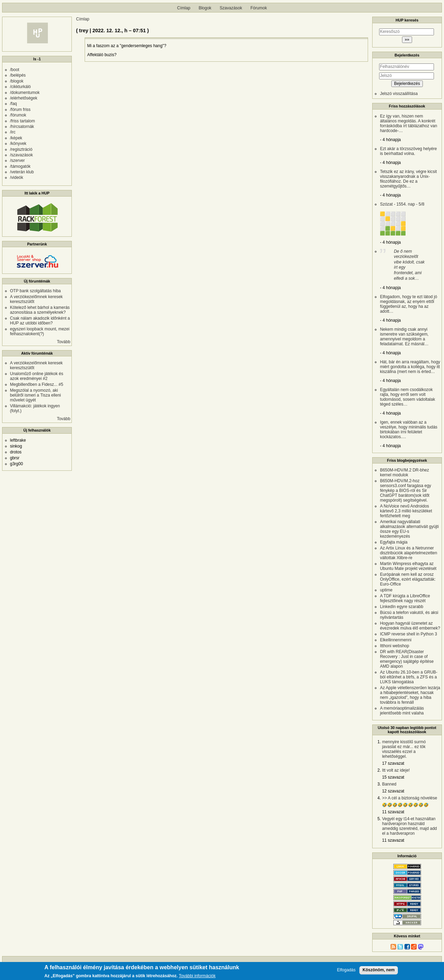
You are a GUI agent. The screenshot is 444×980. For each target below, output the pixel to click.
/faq (14, 104)
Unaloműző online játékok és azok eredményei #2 (37, 376)
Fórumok (259, 8)
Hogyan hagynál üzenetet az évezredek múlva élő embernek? (410, 626)
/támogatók (20, 166)
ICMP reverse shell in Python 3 (408, 634)
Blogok (205, 8)
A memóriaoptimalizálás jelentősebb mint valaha (402, 711)
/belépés (18, 75)
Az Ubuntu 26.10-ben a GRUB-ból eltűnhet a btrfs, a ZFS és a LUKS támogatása (408, 677)
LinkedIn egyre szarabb (402, 607)
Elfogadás (346, 972)
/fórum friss (20, 110)
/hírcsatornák (22, 127)
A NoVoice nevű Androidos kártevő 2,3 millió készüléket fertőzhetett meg (406, 511)
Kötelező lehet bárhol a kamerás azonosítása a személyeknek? (40, 310)
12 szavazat (393, 791)
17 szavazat (393, 763)
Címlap (184, 8)
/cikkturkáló (20, 87)
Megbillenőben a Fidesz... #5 (37, 384)
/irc (13, 132)
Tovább (64, 342)
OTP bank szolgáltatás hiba (36, 291)
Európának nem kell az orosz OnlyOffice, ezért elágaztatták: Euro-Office (408, 579)
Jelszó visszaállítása (399, 94)
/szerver (18, 161)
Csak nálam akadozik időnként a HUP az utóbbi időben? (40, 321)
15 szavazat (393, 777)
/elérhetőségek (24, 98)
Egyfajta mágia (394, 542)
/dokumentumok (25, 93)
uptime (386, 590)
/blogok (17, 81)
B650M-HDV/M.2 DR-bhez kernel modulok (404, 472)
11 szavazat (393, 812)
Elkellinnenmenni (396, 640)
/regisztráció (21, 149)
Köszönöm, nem (379, 971)
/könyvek (18, 144)
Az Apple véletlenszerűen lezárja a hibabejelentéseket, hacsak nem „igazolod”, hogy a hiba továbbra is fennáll (410, 695)
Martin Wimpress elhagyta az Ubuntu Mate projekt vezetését (408, 566)
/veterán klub (22, 172)
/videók (17, 177)
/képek (16, 138)
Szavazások (231, 8)
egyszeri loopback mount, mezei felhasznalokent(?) (40, 331)
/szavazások (22, 155)
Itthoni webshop (394, 646)
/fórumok (18, 115)
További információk (197, 977)
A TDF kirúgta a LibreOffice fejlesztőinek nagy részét (405, 598)
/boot (15, 70)
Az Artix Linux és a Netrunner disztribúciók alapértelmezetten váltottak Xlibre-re (408, 553)
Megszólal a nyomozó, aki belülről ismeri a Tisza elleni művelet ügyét (36, 395)
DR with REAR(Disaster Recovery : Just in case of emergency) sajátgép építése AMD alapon (407, 659)
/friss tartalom (23, 121)
